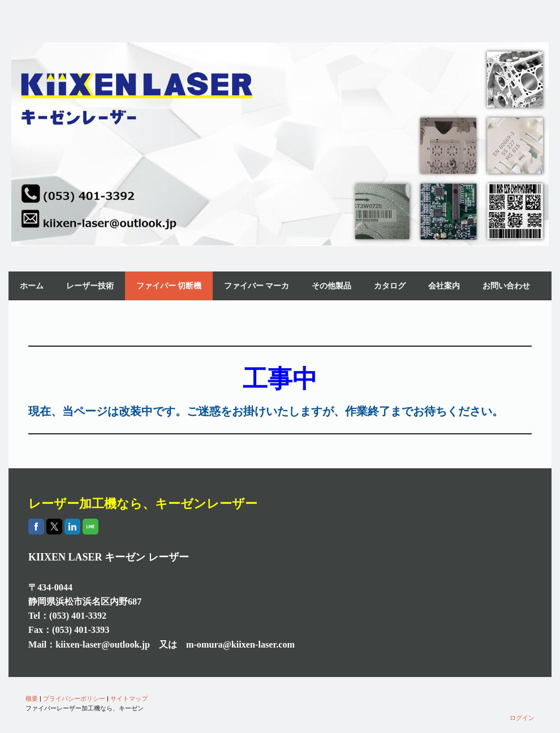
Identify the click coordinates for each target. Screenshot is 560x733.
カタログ (390, 286)
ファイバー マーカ (257, 286)
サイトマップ (129, 698)
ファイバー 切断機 (169, 286)
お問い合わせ (506, 286)
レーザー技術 (90, 286)
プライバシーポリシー (74, 698)
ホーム (32, 286)
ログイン (522, 717)
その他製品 (331, 286)
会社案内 (444, 286)
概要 (32, 698)
